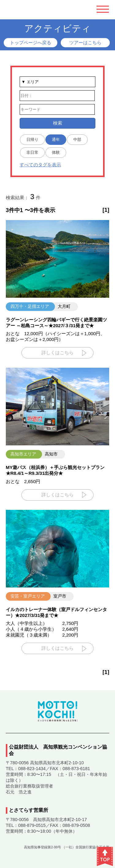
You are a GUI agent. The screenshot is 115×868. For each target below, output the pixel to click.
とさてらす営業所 (29, 810)
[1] (106, 210)
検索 (58, 123)
